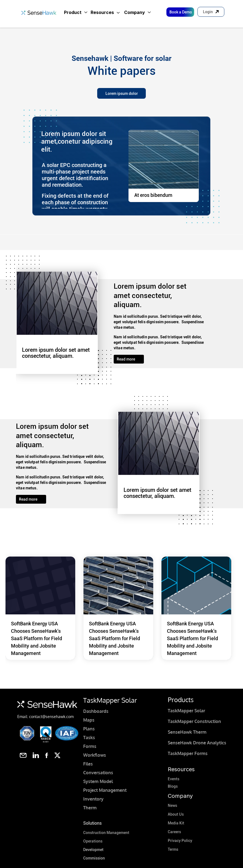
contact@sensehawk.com (51, 717)
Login (208, 12)
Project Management (105, 790)
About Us (176, 814)
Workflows (95, 755)
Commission (94, 858)
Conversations (98, 773)
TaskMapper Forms (188, 753)
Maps (89, 720)
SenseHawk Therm (187, 732)
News (172, 805)
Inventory (93, 799)
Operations (93, 841)
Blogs (173, 786)
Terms (173, 849)
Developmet (93, 850)
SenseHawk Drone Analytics (197, 743)
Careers (174, 832)
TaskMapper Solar (186, 711)
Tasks (89, 737)
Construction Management (106, 833)
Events (174, 779)
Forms (90, 746)
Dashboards (96, 711)
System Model (98, 781)
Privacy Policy (180, 841)
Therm (90, 808)
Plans (89, 729)
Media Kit (176, 823)
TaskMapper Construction (194, 721)
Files (88, 764)
